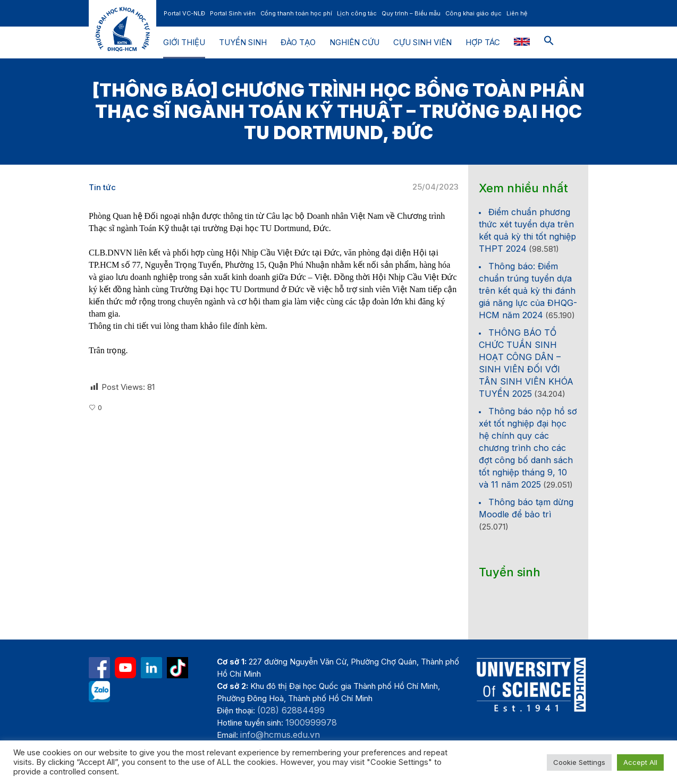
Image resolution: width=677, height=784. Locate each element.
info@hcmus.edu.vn (280, 735)
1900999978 (311, 722)
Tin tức (102, 187)
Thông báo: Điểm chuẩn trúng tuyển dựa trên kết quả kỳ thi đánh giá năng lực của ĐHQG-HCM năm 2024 (528, 291)
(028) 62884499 (291, 710)
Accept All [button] (640, 762)
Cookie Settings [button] (579, 762)
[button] (549, 42)
